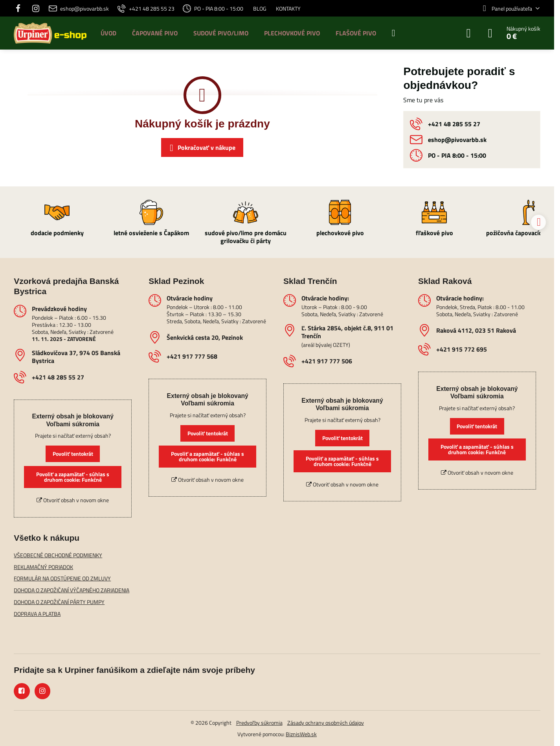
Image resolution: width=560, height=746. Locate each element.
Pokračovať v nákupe (201, 148)
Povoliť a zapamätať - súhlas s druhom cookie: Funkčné (73, 477)
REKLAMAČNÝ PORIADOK (43, 567)
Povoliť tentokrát (73, 454)
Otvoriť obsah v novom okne (73, 500)
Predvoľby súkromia (259, 723)
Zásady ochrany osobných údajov (326, 723)
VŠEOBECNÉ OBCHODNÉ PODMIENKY (58, 555)
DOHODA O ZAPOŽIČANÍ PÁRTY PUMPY (59, 602)
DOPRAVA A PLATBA (37, 614)
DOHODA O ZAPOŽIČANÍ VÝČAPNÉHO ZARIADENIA (72, 590)
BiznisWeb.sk (301, 734)
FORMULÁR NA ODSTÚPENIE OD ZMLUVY (62, 578)
